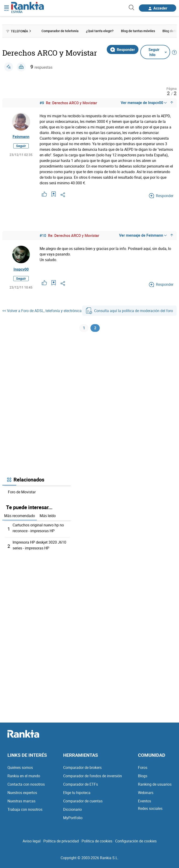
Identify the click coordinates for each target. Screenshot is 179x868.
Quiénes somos (20, 767)
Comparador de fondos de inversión (93, 776)
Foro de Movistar (22, 494)
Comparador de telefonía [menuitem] (60, 31)
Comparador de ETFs (81, 784)
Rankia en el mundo (24, 776)
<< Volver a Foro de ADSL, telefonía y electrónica (42, 311)
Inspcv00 (21, 269)
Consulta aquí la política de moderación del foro (129, 311)
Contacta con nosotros (26, 784)
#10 (43, 236)
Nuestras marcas (21, 801)
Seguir (21, 146)
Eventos (145, 801)
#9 (42, 103)
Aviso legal (32, 841)
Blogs (143, 776)
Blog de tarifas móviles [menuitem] (138, 31)
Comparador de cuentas (83, 801)
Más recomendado (20, 518)
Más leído (48, 518)
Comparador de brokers (82, 767)
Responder (123, 49)
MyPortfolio (73, 818)
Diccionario (72, 809)
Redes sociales (150, 808)
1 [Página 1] (84, 329)
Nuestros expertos (22, 793)
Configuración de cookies (136, 841)
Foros (143, 767)
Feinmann (21, 137)
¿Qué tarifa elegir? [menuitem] (100, 31)
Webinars (146, 793)
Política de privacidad (61, 841)
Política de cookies (97, 841)
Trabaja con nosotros (25, 809)
